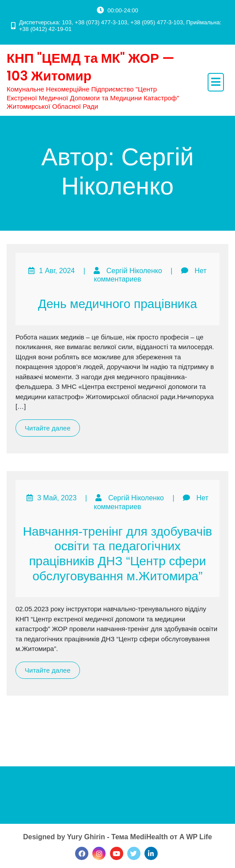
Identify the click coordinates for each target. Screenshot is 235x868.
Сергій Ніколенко (134, 271)
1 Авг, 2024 (57, 271)
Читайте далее (48, 428)
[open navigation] (216, 82)
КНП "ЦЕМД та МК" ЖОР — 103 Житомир (91, 67)
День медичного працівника (117, 304)
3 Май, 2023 (57, 498)
